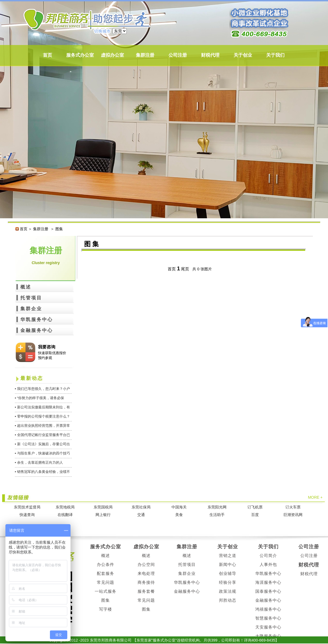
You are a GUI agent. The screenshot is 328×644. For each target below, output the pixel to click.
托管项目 (31, 298)
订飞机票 (255, 507)
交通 (141, 515)
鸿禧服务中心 (268, 609)
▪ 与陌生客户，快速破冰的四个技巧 (42, 453)
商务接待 (146, 582)
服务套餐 (146, 591)
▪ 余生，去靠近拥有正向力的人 (39, 462)
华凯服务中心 (37, 320)
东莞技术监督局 (27, 507)
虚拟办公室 (112, 55)
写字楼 (106, 609)
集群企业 (31, 309)
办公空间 (146, 564)
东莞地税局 (65, 507)
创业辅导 (228, 573)
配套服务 (106, 573)
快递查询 (27, 515)
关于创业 (243, 55)
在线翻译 (65, 515)
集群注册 (145, 55)
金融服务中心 (37, 330)
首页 (47, 55)
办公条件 (106, 564)
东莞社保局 (141, 507)
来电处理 (146, 573)
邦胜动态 (228, 600)
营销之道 (228, 555)
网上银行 (103, 515)
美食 (179, 515)
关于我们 (275, 55)
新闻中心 (228, 564)
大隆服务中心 (268, 636)
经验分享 (228, 582)
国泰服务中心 (268, 591)
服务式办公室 (80, 55)
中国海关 (179, 507)
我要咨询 (47, 347)
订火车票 (293, 507)
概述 (26, 287)
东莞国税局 (103, 507)
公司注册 (178, 55)
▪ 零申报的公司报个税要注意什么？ (42, 416)
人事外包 (268, 564)
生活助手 (217, 515)
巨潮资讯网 (293, 515)
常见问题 (106, 582)
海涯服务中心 (268, 582)
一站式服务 (106, 591)
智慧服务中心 (268, 618)
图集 (106, 600)
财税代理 (210, 55)
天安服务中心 (268, 627)
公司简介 (268, 555)
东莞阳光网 (217, 507)
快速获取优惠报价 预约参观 (52, 355)
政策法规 (228, 591)
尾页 (185, 269)
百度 (255, 515)
